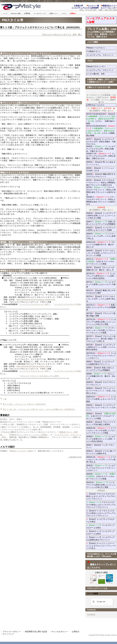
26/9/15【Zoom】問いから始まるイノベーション (101, 163)
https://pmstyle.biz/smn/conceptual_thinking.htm (36, 300)
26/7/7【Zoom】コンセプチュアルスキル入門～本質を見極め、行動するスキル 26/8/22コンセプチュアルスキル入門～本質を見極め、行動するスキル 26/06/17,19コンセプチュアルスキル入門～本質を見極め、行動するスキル (101, 149)
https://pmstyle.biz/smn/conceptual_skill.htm (34, 366)
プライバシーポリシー (12, 632)
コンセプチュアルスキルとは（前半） (35, 304)
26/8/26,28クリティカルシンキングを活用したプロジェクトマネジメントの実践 (101, 430)
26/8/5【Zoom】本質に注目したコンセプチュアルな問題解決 (100, 369)
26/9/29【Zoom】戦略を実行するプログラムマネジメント (101, 175)
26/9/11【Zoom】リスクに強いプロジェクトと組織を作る (101, 452)
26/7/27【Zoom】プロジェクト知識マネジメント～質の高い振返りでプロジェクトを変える (101, 339)
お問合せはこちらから (95, 105)
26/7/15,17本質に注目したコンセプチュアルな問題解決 (101, 307)
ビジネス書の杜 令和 (99, 74)
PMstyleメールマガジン (101, 48)
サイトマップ (8, 634)
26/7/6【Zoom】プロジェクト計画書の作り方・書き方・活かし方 (100, 269)
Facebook (91, 614)
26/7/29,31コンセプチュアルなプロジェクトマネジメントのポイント (101, 356)
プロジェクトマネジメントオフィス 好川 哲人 (62, 35)
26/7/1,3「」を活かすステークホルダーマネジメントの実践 (101, 261)
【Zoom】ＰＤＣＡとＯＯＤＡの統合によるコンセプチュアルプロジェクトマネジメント (101, 496)
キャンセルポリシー (60, 632)
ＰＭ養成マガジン (101, 51)
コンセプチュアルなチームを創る (101, 526)
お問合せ (76, 632)
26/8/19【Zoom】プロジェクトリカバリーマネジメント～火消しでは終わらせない (101, 391)
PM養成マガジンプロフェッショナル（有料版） (29, 435)
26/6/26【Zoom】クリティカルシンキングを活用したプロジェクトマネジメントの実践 (101, 253)
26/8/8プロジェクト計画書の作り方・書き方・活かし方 (101, 376)
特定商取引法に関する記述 (36, 632)
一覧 (5, 399)
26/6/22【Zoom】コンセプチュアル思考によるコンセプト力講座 (101, 229)
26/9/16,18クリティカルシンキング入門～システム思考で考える (101, 459)
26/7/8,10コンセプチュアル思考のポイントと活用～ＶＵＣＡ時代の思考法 (101, 276)
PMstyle (26, 7)
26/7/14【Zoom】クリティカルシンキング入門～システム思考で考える (101, 299)
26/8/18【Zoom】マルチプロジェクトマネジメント (101, 383)
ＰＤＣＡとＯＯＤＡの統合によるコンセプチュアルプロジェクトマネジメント (101, 505)
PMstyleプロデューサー (101, 66)
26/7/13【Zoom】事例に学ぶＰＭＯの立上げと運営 (101, 292)
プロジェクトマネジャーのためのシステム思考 (39, 376)
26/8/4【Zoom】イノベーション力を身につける (100, 169)
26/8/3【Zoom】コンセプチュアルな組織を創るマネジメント (100, 363)
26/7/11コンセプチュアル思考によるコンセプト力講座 (101, 284)
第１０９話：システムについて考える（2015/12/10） (25, 404)
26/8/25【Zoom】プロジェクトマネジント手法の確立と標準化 (101, 423)
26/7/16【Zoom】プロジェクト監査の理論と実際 (101, 315)
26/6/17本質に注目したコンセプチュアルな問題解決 (101, 223)
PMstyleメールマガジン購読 (21, 451)
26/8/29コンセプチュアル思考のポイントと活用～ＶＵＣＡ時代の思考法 (101, 439)
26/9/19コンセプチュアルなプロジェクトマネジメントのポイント (101, 468)
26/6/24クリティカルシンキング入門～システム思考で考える (101, 236)
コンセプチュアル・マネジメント (101, 55)
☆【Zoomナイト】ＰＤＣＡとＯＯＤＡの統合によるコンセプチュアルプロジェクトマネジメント (101, 513)
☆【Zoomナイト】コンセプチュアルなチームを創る (101, 532)
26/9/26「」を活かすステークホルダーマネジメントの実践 (101, 476)
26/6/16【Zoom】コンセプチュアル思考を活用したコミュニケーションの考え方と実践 (101, 216)
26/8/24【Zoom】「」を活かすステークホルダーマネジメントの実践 (101, 416)
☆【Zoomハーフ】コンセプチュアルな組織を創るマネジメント (101, 539)
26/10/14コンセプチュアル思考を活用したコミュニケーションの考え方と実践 (101, 485)
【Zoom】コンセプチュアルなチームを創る (101, 520)
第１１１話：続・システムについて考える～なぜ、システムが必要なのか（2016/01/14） (39, 409)
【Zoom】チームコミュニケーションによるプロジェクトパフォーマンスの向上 (101, 546)
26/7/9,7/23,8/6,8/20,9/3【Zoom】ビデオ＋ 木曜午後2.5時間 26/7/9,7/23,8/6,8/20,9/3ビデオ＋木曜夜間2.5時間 (101, 125)
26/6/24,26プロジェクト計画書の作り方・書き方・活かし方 (101, 245)
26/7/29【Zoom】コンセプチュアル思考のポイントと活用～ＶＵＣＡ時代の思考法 (101, 347)
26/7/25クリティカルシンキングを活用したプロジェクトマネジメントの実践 (101, 330)
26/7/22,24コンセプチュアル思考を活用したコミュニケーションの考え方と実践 (101, 322)
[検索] (101, 602)
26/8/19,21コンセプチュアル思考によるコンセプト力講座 (101, 399)
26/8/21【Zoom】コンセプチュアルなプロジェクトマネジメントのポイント (101, 408)
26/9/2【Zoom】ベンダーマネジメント (100, 446)
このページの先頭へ (75, 457)
